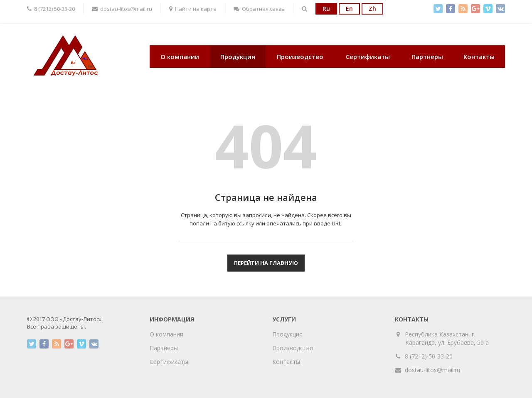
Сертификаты (368, 57)
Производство (300, 57)
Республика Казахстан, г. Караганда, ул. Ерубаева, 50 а (447, 338)
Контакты (479, 57)
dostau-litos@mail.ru (432, 370)
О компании (180, 57)
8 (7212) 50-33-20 (429, 356)
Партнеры (427, 57)
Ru (326, 9)
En (349, 9)
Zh (372, 9)
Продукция (238, 57)
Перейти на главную (266, 263)
